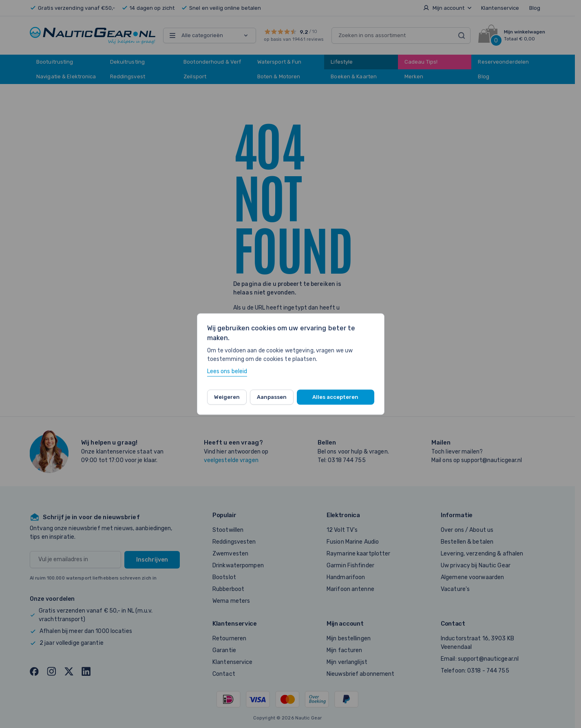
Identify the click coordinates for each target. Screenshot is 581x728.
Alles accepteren (335, 397)
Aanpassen (272, 397)
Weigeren (227, 397)
